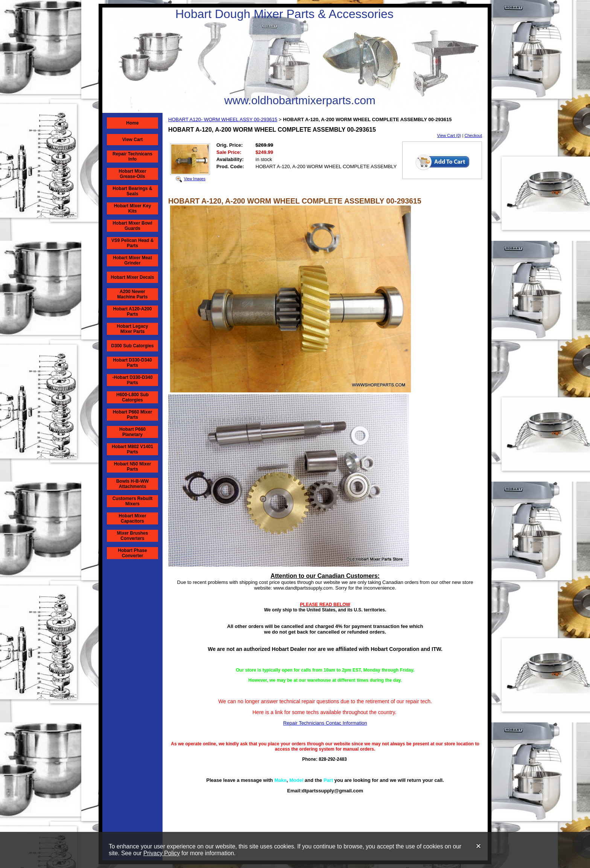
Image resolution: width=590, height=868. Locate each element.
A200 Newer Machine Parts (132, 294)
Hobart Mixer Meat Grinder (132, 260)
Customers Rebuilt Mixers (133, 501)
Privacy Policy (162, 853)
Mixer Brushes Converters (133, 536)
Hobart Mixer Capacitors (132, 518)
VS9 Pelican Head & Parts (133, 243)
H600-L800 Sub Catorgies (132, 397)
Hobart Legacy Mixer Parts (132, 329)
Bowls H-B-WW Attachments (133, 484)
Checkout (473, 135)
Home (132, 123)
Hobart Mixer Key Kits (133, 208)
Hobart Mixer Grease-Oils (132, 174)
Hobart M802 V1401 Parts (132, 449)
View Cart (132, 140)
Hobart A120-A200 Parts (133, 312)
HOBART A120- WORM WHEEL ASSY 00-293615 (223, 119)
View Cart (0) (449, 135)
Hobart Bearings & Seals (132, 191)
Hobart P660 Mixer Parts (133, 415)
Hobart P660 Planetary (132, 432)
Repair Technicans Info (132, 157)
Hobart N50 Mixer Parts (133, 467)
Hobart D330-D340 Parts (132, 363)
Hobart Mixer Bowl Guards (132, 226)
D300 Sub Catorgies (132, 346)
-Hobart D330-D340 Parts (132, 380)
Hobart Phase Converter (132, 553)
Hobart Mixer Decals (132, 277)
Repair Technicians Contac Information (325, 723)
